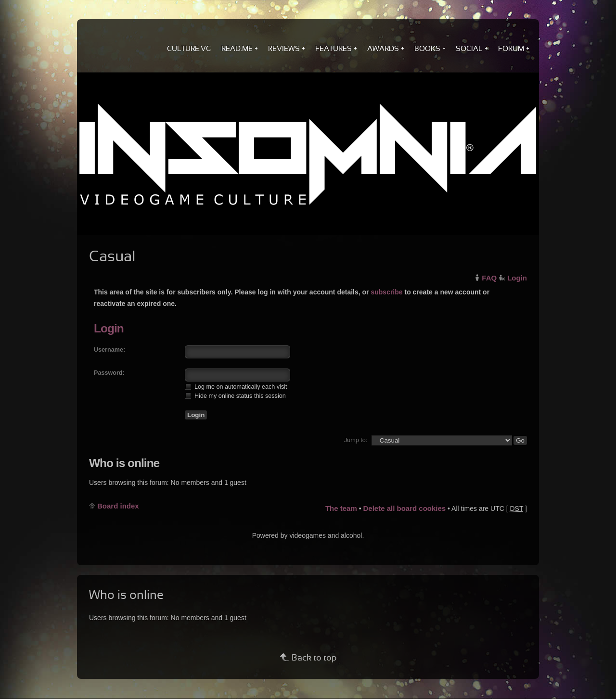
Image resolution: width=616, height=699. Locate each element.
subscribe (386, 292)
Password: (109, 373)
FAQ (489, 278)
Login (517, 278)
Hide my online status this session (235, 396)
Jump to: (356, 440)
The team (341, 508)
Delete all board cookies (404, 508)
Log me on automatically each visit (236, 387)
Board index (118, 506)
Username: (109, 350)
